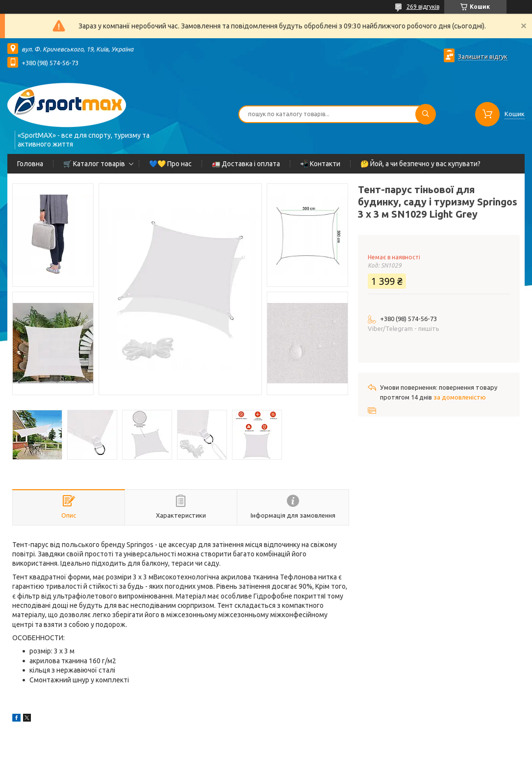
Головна (30, 164)
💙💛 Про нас (170, 164)
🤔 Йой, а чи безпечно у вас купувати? (420, 164)
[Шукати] (426, 114)
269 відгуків (423, 7)
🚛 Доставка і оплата (246, 164)
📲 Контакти (320, 164)
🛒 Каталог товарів (94, 164)
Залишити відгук (483, 56)
